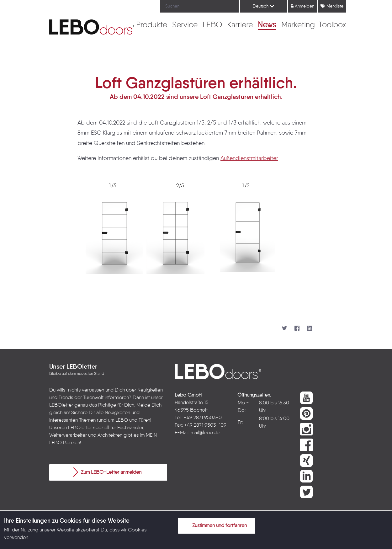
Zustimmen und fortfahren (216, 525)
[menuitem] (152, 25)
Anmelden (302, 6)
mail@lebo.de (205, 433)
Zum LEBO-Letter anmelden (107, 472)
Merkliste (332, 6)
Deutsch (263, 6)
